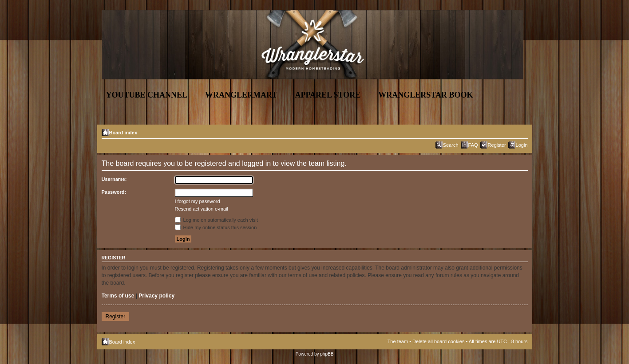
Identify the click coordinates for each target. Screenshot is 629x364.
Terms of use (118, 296)
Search (451, 145)
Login (522, 145)
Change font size (521, 131)
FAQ (473, 145)
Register (497, 145)
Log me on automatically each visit (216, 220)
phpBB (327, 354)
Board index (123, 133)
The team (398, 341)
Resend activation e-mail (202, 209)
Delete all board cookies (438, 341)
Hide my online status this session (216, 227)
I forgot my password (198, 201)
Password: (114, 192)
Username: (114, 179)
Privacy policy (156, 296)
